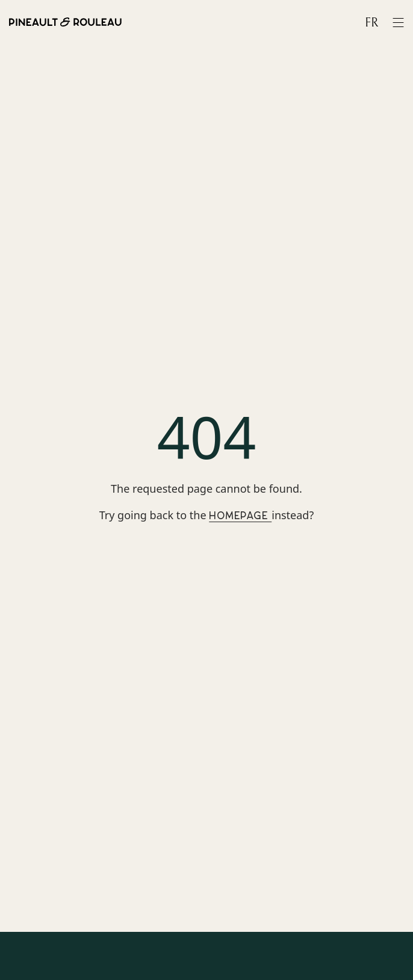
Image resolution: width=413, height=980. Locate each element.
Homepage (240, 516)
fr (371, 23)
